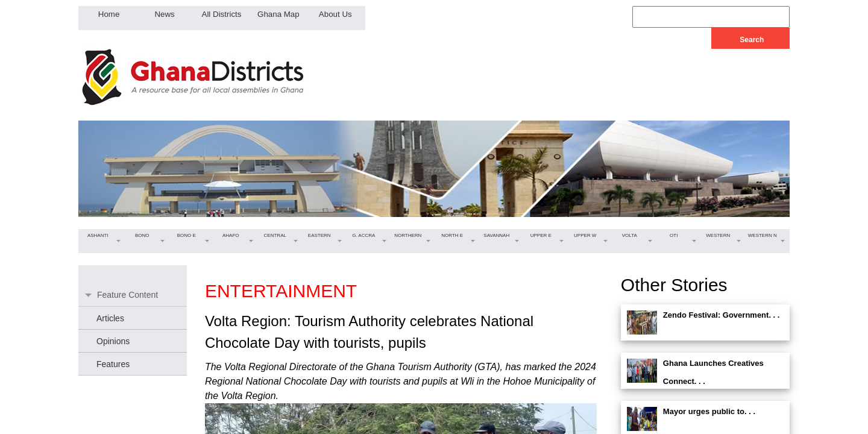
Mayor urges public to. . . (709, 411)
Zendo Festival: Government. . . (722, 315)
